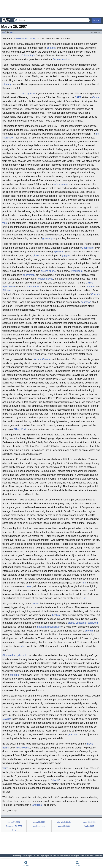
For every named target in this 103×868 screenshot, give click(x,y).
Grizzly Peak (29, 94)
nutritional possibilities (49, 627)
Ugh (84, 598)
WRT (5, 769)
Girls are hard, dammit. (15, 655)
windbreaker (88, 248)
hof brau (57, 615)
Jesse (35, 604)
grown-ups (48, 238)
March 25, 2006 (64, 826)
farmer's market (61, 59)
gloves (36, 256)
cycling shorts (48, 271)
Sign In (96, 20)
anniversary (29, 275)
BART (78, 97)
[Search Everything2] (52, 20)
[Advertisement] (51, 8)
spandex (59, 252)
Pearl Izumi (77, 271)
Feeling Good (23, 748)
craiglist (6, 719)
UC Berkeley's (28, 56)
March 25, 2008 (89, 822)
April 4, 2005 (89, 826)
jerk (84, 583)
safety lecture (61, 184)
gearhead (73, 734)
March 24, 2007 (14, 822)
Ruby (14, 830)
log (4, 32)
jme (11, 32)
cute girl (89, 631)
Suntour (91, 287)
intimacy (7, 84)
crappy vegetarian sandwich (83, 623)
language (37, 805)
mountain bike (33, 287)
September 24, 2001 (14, 826)
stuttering (14, 675)
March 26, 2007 (39, 822)
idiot (23, 646)
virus (5, 223)
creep (29, 586)
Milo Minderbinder (26, 39)
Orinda (96, 97)
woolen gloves (45, 279)
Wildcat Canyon (42, 359)
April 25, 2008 (39, 826)
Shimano (7, 290)
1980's (90, 283)
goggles (66, 256)
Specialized (9, 287)
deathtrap (86, 302)
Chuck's (95, 294)
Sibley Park (20, 429)
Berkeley (51, 48)
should (55, 780)
